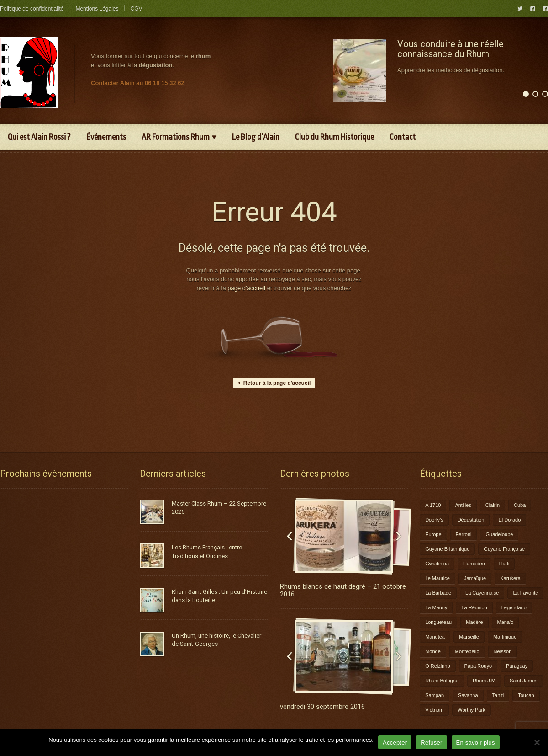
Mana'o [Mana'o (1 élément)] (506, 622)
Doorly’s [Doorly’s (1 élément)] (434, 520)
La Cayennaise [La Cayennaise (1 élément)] (482, 593)
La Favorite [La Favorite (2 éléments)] (525, 593)
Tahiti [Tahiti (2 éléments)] (498, 695)
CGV (137, 9)
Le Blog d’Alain (256, 137)
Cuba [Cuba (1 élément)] (520, 505)
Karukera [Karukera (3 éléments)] (510, 578)
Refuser (431, 743)
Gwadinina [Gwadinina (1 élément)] (437, 564)
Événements (106, 137)
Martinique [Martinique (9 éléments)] (505, 637)
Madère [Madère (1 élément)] (474, 622)
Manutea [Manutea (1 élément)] (435, 637)
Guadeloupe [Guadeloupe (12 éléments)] (499, 534)
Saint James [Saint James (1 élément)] (524, 681)
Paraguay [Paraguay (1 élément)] (517, 666)
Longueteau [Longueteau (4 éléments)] (438, 622)
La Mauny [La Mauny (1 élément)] (436, 607)
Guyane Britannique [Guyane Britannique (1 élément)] (447, 549)
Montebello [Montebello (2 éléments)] (467, 651)
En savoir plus (476, 743)
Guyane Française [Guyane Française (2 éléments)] (504, 549)
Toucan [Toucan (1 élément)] (526, 695)
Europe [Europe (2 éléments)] (433, 534)
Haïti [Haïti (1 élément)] (504, 564)
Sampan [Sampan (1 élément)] (435, 695)
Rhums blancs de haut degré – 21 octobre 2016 (343, 590)
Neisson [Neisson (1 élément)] (503, 651)
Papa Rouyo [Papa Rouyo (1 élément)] (478, 666)
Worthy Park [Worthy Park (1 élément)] (471, 710)
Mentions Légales (97, 9)
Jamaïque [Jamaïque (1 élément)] (475, 578)
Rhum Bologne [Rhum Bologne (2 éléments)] (442, 681)
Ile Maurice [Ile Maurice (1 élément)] (437, 578)
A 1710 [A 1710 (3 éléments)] (433, 505)
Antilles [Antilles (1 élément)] (463, 505)
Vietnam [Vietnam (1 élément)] (434, 710)
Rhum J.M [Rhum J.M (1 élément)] (484, 681)
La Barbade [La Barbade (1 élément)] (438, 593)
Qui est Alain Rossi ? (39, 137)
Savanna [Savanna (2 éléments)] (468, 695)
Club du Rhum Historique (335, 137)
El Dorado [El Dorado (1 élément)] (509, 520)
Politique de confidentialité (32, 9)
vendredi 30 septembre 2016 (322, 707)
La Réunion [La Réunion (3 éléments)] (474, 607)
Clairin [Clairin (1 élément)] (493, 505)
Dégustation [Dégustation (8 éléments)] (471, 520)
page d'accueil (246, 288)
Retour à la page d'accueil (274, 383)
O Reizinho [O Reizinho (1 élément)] (437, 666)
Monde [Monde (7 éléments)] (433, 651)
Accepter (395, 743)
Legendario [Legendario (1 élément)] (514, 607)
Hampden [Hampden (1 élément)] (474, 564)
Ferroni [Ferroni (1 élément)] (464, 534)
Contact (403, 137)
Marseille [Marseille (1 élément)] (469, 637)
